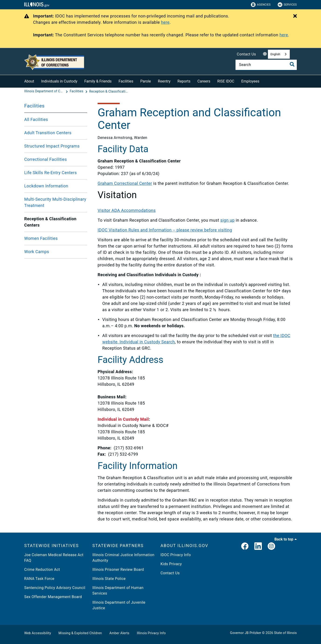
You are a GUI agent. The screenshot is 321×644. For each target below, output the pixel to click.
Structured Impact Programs (52, 146)
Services (287, 5)
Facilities (126, 81)
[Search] (266, 65)
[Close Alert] (295, 16)
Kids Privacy (171, 564)
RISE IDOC (226, 81)
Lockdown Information (46, 186)
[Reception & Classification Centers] (109, 91)
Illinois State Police (109, 579)
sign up (227, 220)
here (165, 22)
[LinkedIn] (258, 546)
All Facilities (36, 119)
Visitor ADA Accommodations (127, 210)
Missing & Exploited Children (80, 633)
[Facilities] (77, 91)
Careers (204, 81)
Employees (250, 81)
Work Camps (37, 252)
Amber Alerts (120, 633)
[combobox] (279, 54)
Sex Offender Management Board (53, 597)
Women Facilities (41, 238)
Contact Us (246, 54)
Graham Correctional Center (125, 183)
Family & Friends (98, 81)
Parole (145, 81)
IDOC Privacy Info (176, 555)
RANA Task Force (39, 579)
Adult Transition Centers (48, 133)
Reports (184, 81)
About (29, 81)
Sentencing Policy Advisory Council (55, 588)
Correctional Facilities (46, 159)
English (275, 54)
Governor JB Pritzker (246, 633)
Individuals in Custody (59, 81)
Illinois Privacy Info (151, 633)
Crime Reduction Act (42, 570)
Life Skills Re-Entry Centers (51, 173)
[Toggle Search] (292, 64)
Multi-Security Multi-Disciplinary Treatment (55, 202)
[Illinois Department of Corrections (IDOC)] (44, 91)
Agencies (261, 5)
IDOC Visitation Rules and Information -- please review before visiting (165, 230)
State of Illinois (285, 633)
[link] (245, 546)
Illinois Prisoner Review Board (118, 570)
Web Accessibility (38, 633)
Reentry (164, 81)
